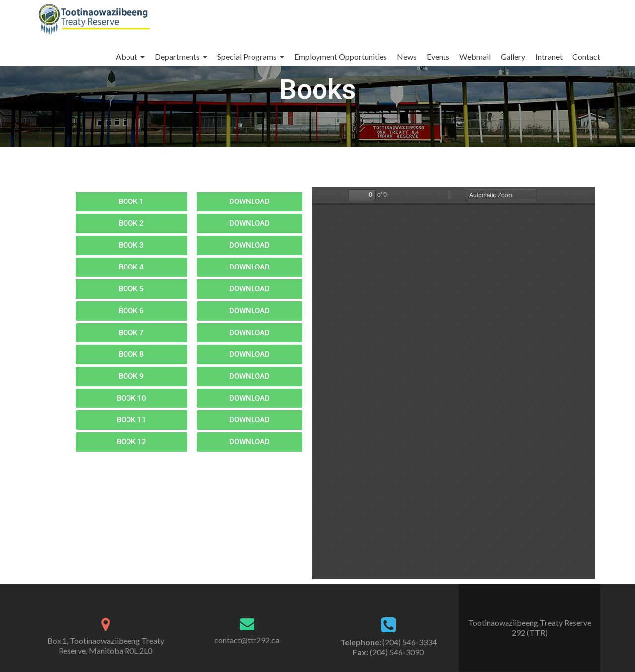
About (127, 56)
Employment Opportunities (341, 56)
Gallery (513, 56)
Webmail (475, 56)
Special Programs (247, 56)
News (407, 56)
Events (438, 56)
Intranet (549, 56)
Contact (586, 56)
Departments (177, 56)
